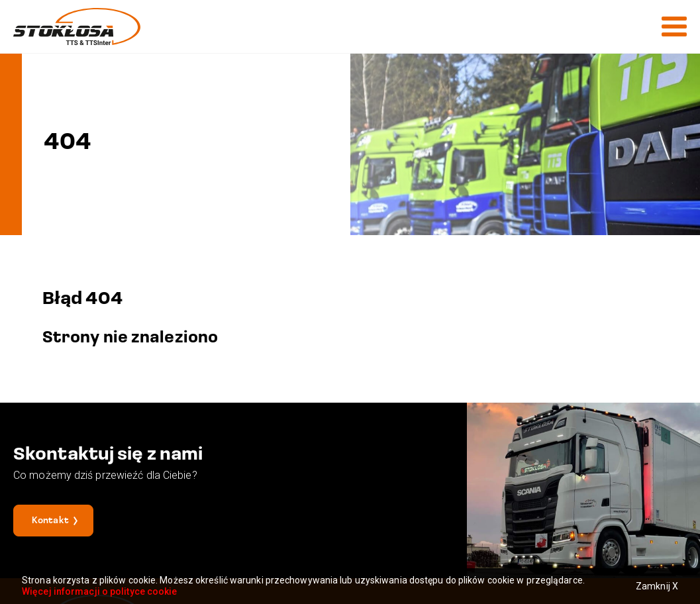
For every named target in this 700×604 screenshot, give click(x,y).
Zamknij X (657, 586)
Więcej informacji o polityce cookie (100, 591)
